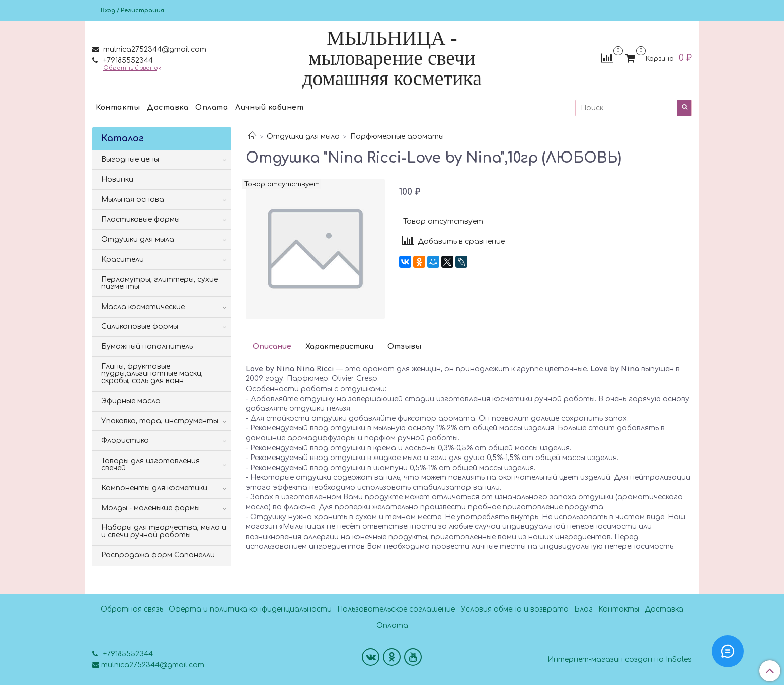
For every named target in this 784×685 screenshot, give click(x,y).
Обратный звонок (132, 68)
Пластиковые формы (140, 220)
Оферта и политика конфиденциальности (250, 609)
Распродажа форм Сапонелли (158, 555)
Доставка (168, 107)
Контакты (118, 107)
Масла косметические (143, 307)
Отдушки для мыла (303, 137)
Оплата (212, 107)
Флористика (125, 441)
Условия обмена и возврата (515, 609)
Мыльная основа (133, 200)
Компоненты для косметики (154, 488)
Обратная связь (132, 609)
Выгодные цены (130, 159)
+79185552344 (127, 61)
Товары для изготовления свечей (150, 464)
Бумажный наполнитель (147, 347)
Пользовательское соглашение (396, 609)
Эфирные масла (131, 401)
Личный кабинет (269, 107)
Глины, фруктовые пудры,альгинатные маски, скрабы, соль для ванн (152, 374)
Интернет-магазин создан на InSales (620, 660)
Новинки (117, 179)
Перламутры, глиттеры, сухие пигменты (160, 283)
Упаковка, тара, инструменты (160, 421)
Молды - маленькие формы (150, 508)
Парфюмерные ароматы (397, 137)
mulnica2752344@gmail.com (154, 50)
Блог (583, 609)
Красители (123, 259)
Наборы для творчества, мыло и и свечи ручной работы (164, 531)
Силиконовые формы (140, 326)
